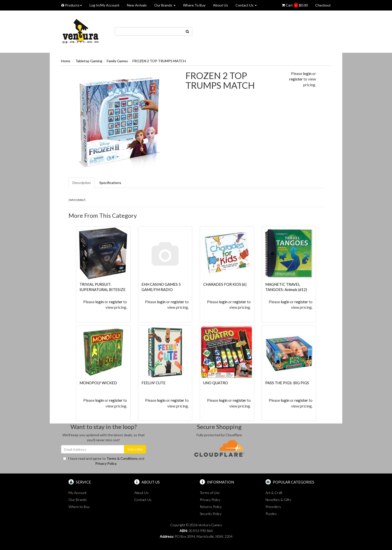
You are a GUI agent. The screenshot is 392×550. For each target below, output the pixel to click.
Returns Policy (211, 507)
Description (82, 183)
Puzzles (271, 514)
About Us (220, 5)
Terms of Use (210, 493)
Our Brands (165, 5)
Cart (295, 5)
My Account (77, 493)
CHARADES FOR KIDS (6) (225, 284)
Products (72, 5)
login (307, 73)
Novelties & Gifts (278, 500)
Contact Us (246, 5)
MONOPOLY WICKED (98, 383)
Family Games (117, 61)
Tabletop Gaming (89, 61)
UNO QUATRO (216, 383)
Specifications (110, 183)
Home (66, 61)
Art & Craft (274, 493)
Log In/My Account (104, 5)
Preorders (273, 507)
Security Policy (211, 514)
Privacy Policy (106, 463)
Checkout (323, 5)
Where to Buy (79, 507)
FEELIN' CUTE (153, 383)
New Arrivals (137, 5)
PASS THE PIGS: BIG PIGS (287, 383)
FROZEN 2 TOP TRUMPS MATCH (159, 61)
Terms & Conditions (122, 458)
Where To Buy (194, 5)
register (296, 79)
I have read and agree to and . (104, 461)
